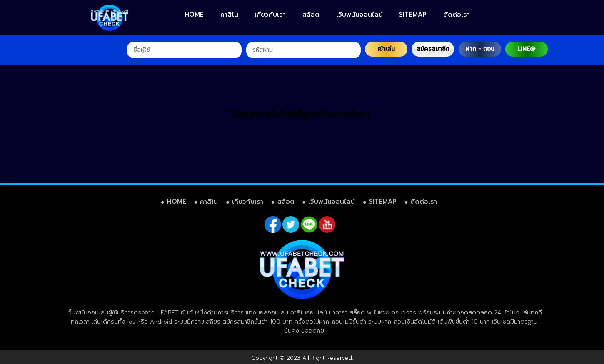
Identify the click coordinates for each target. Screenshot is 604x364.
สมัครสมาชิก (433, 49)
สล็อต (311, 15)
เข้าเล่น (386, 49)
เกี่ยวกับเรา (270, 15)
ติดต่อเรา (457, 15)
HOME (194, 15)
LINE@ (526, 49)
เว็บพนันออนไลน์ (359, 15)
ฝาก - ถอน (480, 49)
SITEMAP (413, 15)
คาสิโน (229, 15)
